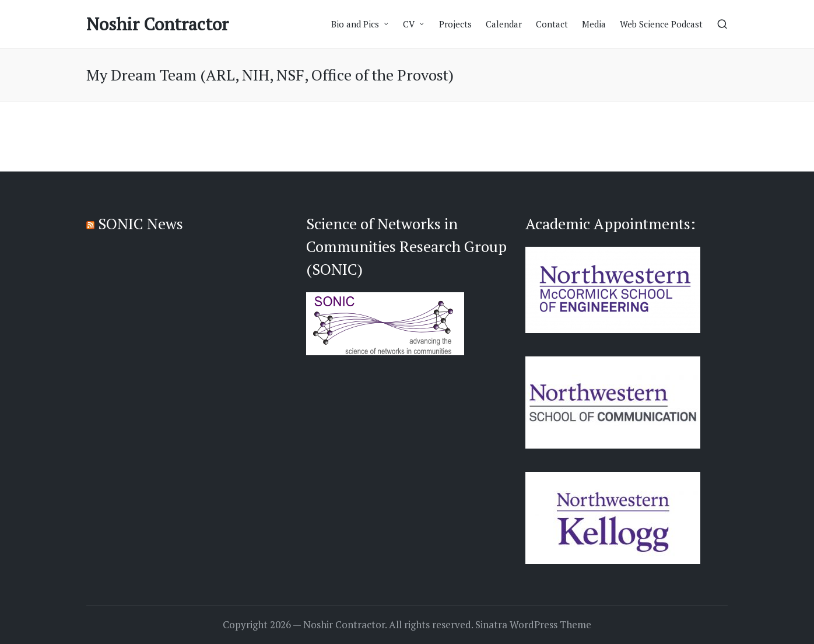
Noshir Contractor (157, 24)
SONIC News (141, 223)
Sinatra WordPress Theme (533, 625)
